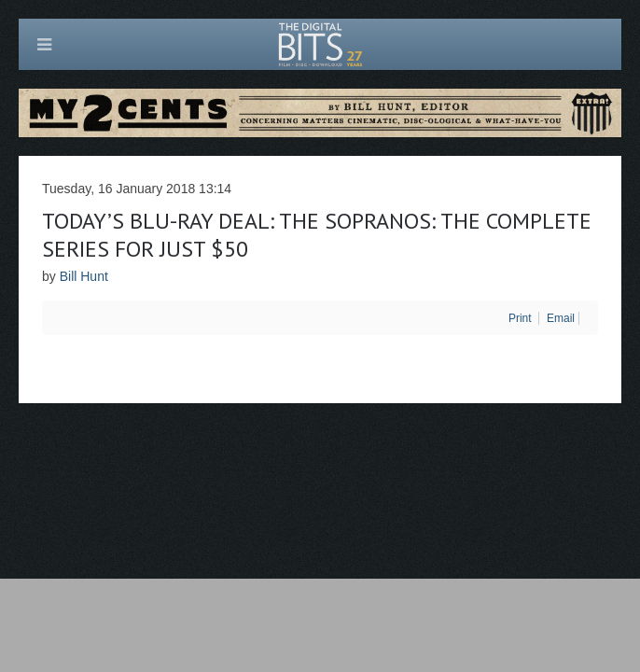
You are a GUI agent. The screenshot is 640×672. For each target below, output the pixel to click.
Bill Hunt (84, 276)
